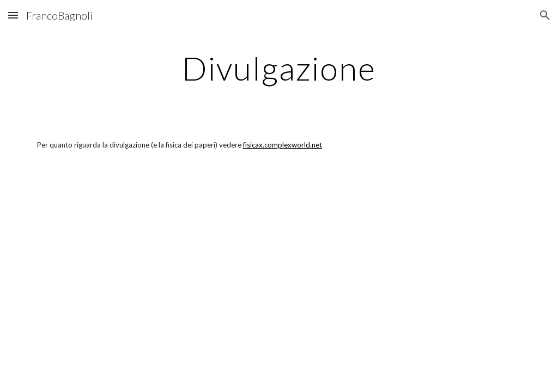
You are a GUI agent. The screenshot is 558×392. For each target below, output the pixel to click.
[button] (13, 15)
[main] (279, 68)
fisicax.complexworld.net (283, 145)
